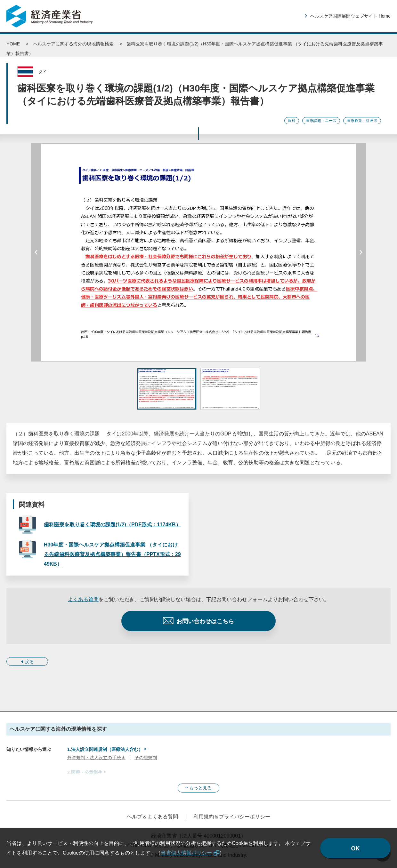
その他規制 (146, 758)
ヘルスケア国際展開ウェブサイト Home (350, 16)
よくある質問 (83, 599)
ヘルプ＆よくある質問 (152, 817)
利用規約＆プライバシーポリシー (232, 817)
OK (356, 848)
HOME (13, 44)
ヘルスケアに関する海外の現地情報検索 (73, 44)
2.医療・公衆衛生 (85, 772)
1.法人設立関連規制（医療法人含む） (105, 749)
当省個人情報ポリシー (186, 853)
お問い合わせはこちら (205, 621)
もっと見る (200, 788)
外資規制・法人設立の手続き (96, 758)
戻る (29, 662)
